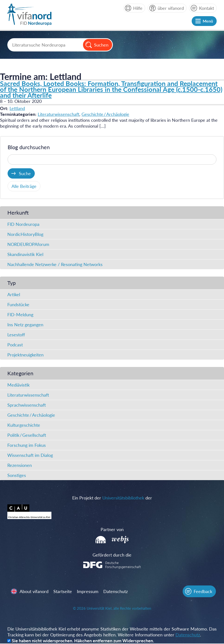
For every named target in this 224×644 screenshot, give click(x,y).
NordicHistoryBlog (25, 234)
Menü (208, 21)
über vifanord (171, 8)
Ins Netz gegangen (25, 325)
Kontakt (206, 8)
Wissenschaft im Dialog (30, 455)
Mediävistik (18, 385)
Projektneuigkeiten (25, 355)
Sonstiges (17, 475)
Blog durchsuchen (29, 147)
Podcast (15, 345)
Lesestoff (16, 335)
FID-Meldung (20, 315)
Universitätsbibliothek (123, 498)
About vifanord (34, 592)
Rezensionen (20, 465)
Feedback (203, 592)
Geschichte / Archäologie (105, 114)
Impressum (88, 592)
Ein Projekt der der (112, 498)
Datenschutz (116, 592)
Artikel (14, 294)
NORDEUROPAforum (28, 244)
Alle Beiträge (24, 186)
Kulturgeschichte (24, 425)
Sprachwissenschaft (27, 405)
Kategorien (20, 373)
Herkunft (18, 213)
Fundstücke (18, 304)
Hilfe (138, 8)
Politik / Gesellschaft (27, 435)
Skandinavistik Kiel (25, 254)
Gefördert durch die (112, 555)
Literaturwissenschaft (59, 114)
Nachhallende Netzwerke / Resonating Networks (55, 264)
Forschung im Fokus (27, 445)
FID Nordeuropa (23, 224)
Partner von (112, 529)
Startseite (63, 592)
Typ (12, 283)
